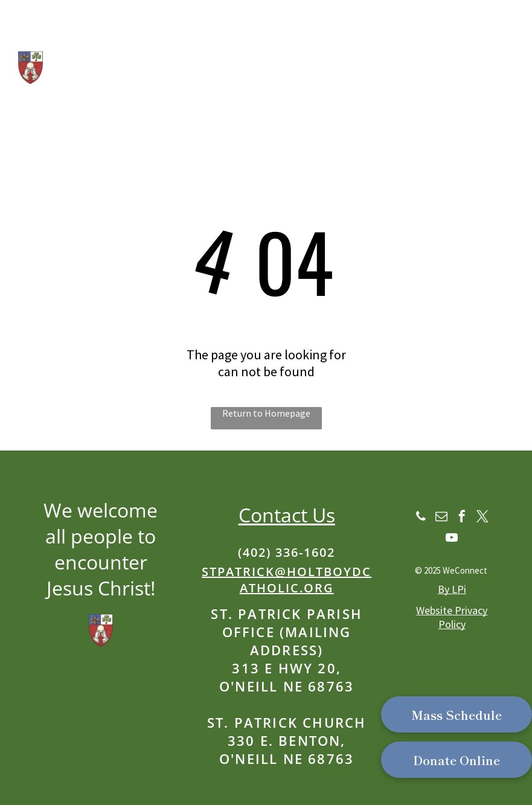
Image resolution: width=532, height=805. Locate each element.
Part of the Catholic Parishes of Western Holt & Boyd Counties (208, 113)
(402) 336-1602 (287, 552)
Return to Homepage (266, 413)
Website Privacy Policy (452, 617)
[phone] (421, 518)
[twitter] (482, 518)
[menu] (505, 41)
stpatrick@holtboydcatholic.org (287, 580)
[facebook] (462, 518)
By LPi (452, 589)
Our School (76, 91)
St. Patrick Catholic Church (185, 45)
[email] (441, 518)
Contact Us (287, 515)
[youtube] (452, 539)
